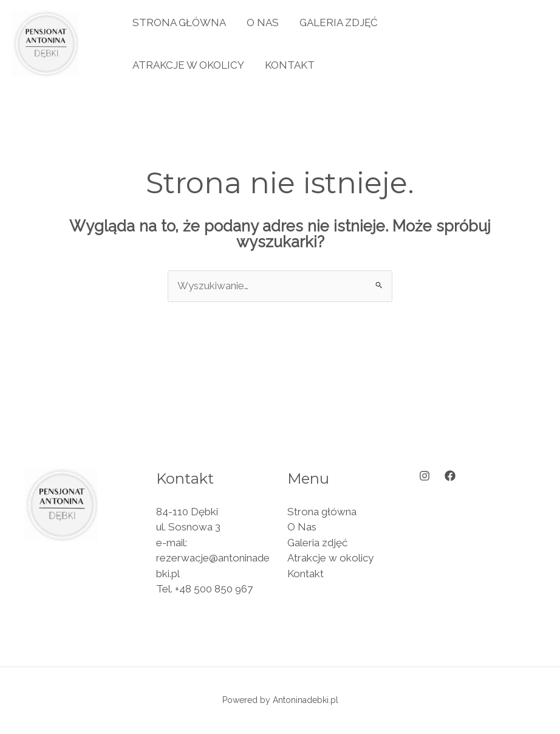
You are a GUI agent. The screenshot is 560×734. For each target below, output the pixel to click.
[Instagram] (425, 476)
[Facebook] (450, 476)
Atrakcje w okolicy (188, 65)
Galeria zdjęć (339, 22)
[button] (497, 43)
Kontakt (290, 65)
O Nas (263, 22)
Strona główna (179, 22)
